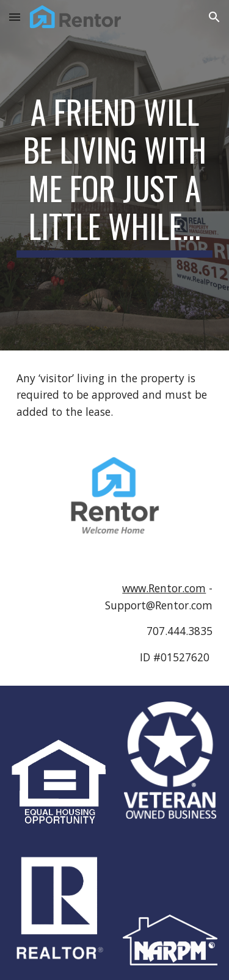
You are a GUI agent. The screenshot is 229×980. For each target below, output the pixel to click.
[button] (15, 17)
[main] (115, 175)
